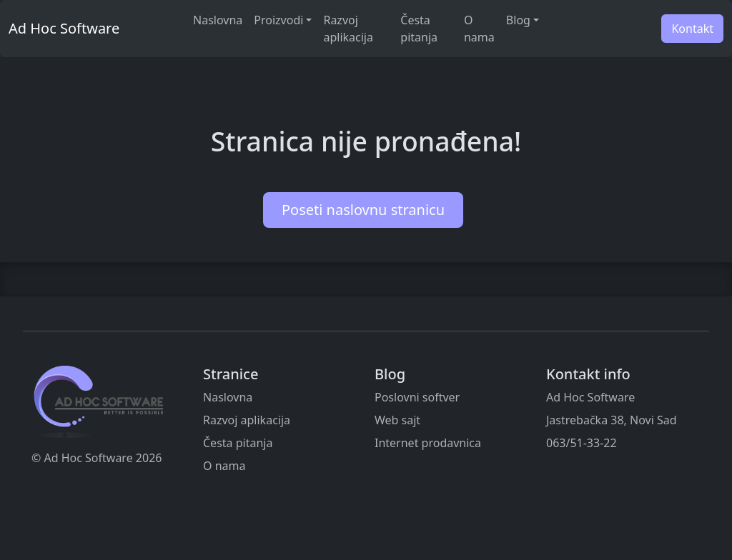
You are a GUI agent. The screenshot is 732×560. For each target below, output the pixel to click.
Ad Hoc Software (64, 28)
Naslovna (218, 20)
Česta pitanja (419, 29)
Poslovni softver (417, 397)
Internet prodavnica (428, 443)
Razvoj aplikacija (348, 29)
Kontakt (692, 29)
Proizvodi (278, 20)
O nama (479, 29)
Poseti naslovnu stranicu (363, 210)
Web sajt (397, 420)
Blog (518, 20)
